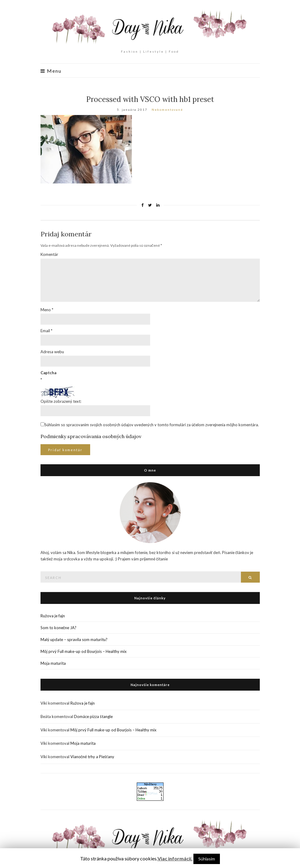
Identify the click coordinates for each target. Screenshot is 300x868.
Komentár (49, 254)
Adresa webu (52, 352)
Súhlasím (207, 859)
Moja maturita (53, 663)
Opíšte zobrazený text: (61, 401)
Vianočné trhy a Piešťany (92, 757)
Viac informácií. (175, 858)
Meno (47, 310)
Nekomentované (167, 110)
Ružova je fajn (53, 616)
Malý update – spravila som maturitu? (74, 640)
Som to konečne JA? (59, 628)
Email (46, 331)
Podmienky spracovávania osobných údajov (91, 436)
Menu (51, 71)
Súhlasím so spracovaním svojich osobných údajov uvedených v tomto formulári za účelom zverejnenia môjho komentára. (152, 425)
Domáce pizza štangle (93, 716)
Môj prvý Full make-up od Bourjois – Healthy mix (84, 651)
